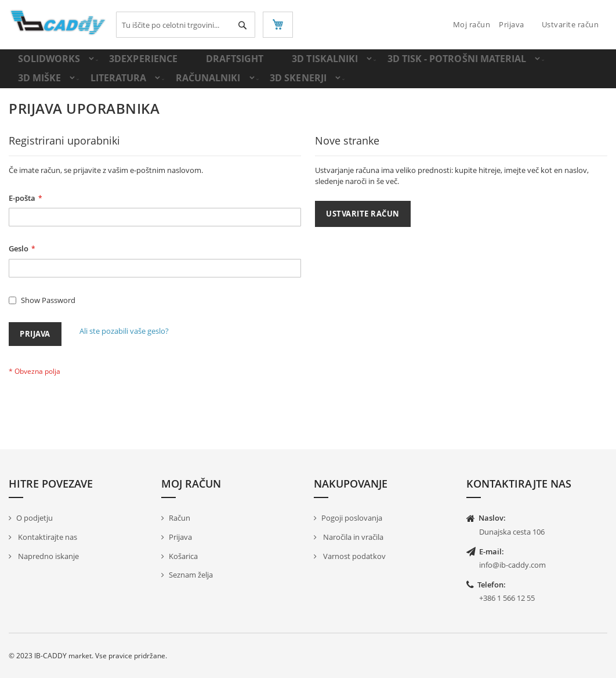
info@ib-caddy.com (512, 565)
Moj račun (472, 24)
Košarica (183, 556)
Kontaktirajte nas (47, 537)
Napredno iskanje (48, 556)
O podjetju (35, 518)
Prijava (512, 24)
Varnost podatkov (354, 556)
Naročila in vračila (352, 537)
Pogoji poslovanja (352, 518)
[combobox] (186, 25)
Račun (180, 518)
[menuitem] (48, 64)
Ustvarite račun (570, 24)
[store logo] (58, 23)
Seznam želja (191, 575)
